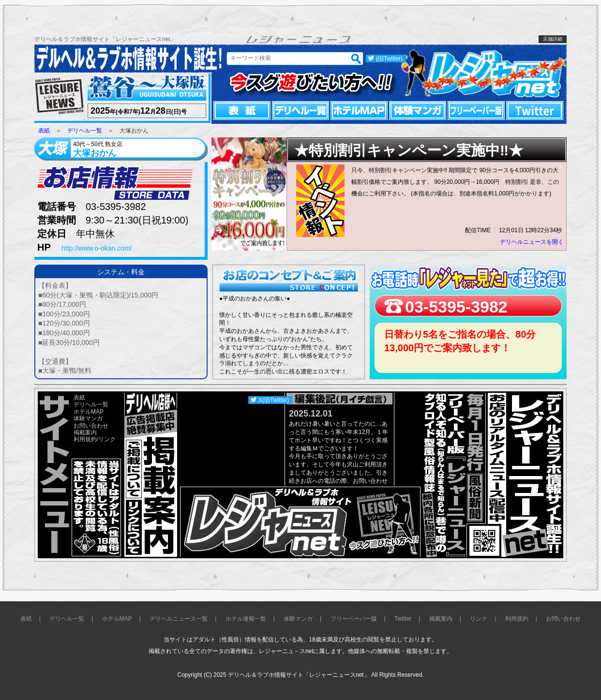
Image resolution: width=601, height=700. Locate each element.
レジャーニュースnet (483, 73)
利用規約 (85, 439)
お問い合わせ (91, 426)
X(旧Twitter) (274, 400)
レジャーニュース (60, 97)
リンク (107, 439)
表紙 (242, 111)
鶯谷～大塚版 (146, 88)
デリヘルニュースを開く (532, 242)
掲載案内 (85, 432)
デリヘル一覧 (300, 111)
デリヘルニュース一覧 (179, 619)
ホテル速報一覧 (246, 619)
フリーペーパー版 (476, 111)
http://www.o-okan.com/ (97, 248)
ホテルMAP (359, 111)
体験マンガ (418, 111)
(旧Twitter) (389, 59)
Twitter (535, 111)
